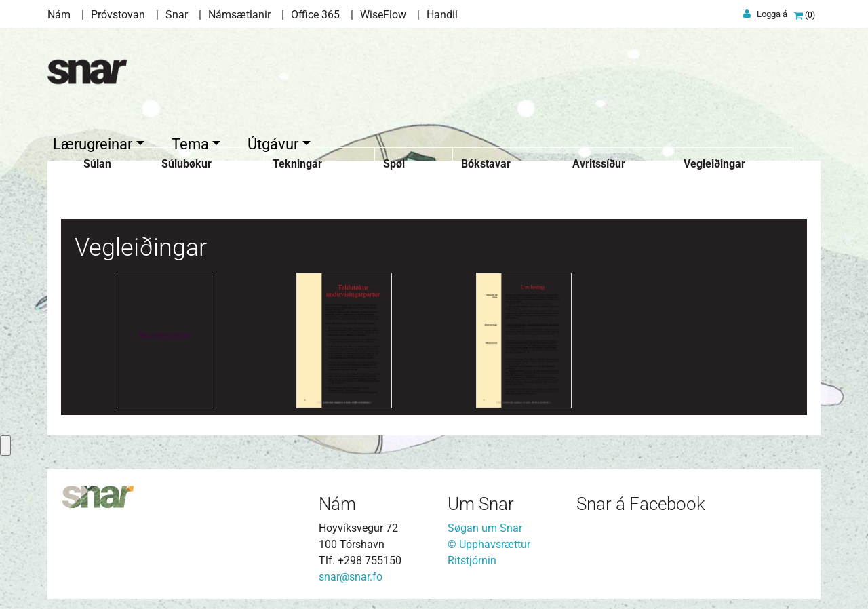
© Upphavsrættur (489, 541)
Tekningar (297, 160)
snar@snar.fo (351, 573)
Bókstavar (486, 160)
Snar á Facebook (641, 500)
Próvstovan (118, 15)
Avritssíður (599, 160)
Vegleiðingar (714, 160)
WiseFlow (383, 15)
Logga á (772, 14)
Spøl (394, 160)
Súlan (97, 160)
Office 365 (315, 15)
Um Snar (481, 500)
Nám (59, 15)
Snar (177, 15)
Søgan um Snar (485, 525)
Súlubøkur (186, 160)
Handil (442, 15)
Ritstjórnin (472, 557)
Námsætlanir (239, 15)
